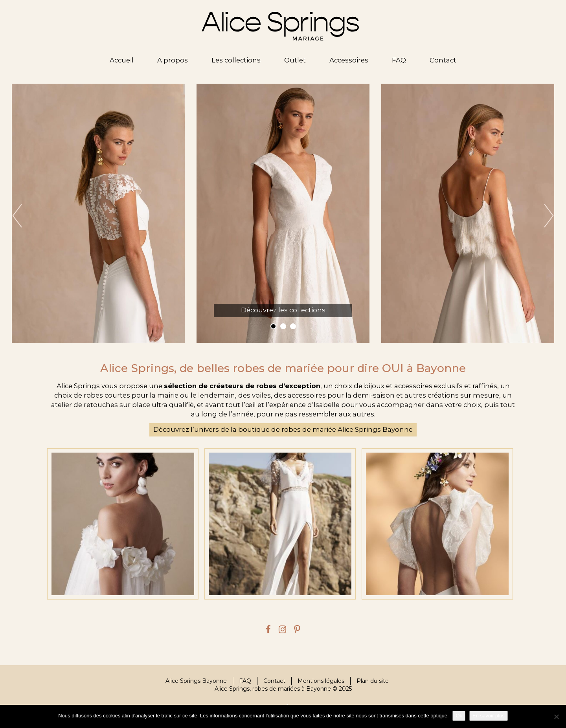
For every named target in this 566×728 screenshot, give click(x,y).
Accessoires (349, 60)
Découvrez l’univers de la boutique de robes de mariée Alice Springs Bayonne (283, 429)
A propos (173, 60)
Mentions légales (321, 681)
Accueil (122, 60)
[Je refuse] (556, 717)
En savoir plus (489, 716)
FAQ (399, 60)
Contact (443, 60)
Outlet (295, 60)
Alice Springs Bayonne (196, 681)
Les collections (236, 60)
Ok (459, 716)
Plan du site (373, 681)
